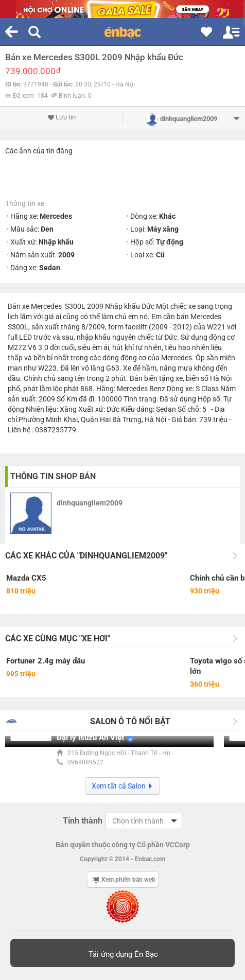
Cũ (160, 255)
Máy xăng (163, 229)
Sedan (50, 268)
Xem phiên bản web (124, 880)
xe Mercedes (42, 306)
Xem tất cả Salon (122, 786)
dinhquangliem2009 (90, 503)
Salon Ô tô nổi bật (130, 721)
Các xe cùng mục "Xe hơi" (58, 638)
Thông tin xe (25, 203)
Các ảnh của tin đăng (39, 151)
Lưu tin (62, 117)
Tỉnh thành (83, 821)
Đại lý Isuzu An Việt (90, 738)
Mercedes (56, 216)
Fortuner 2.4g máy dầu (46, 661)
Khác (167, 216)
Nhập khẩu (56, 242)
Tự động (170, 242)
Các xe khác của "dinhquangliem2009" (86, 556)
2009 (66, 255)
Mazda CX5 (26, 578)
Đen (47, 229)
